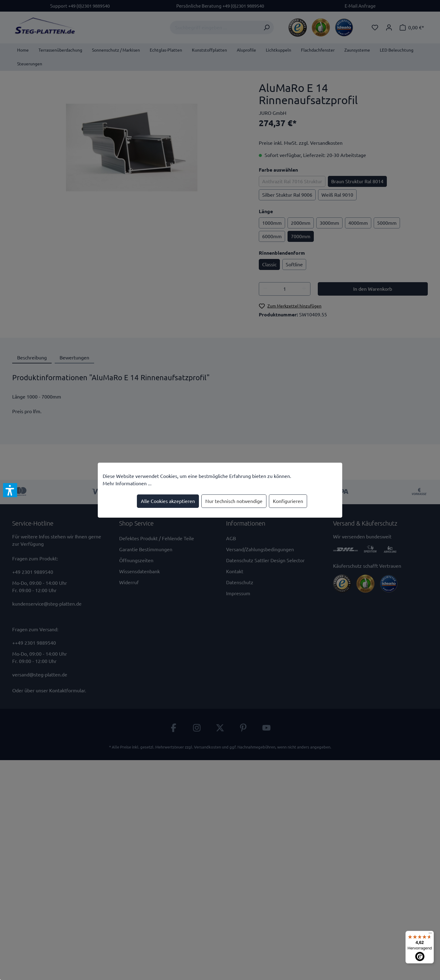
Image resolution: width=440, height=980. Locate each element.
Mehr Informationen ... (127, 483)
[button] (10, 490)
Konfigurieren (288, 501)
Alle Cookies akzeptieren (168, 501)
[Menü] (430, 934)
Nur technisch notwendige (234, 501)
